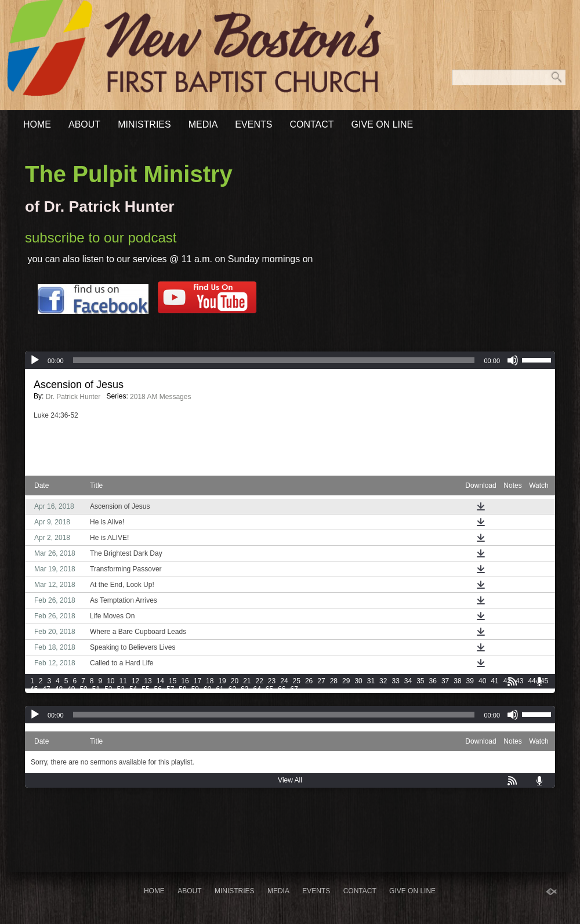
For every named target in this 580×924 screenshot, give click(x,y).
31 (371, 681)
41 (494, 681)
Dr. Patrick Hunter (73, 397)
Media (203, 124)
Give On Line (383, 124)
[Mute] (513, 360)
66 (282, 689)
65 (269, 689)
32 (383, 681)
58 (182, 689)
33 (395, 681)
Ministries (144, 124)
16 (185, 681)
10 (110, 681)
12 (135, 681)
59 (195, 689)
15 (173, 681)
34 (408, 681)
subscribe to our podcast (101, 238)
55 (145, 689)
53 (121, 689)
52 (108, 689)
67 (294, 689)
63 (244, 689)
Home (37, 124)
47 (46, 689)
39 (470, 681)
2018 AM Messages (160, 397)
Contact (311, 124)
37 (445, 681)
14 (160, 681)
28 (334, 681)
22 (260, 681)
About (84, 124)
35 (420, 681)
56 (158, 689)
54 (133, 689)
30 (358, 681)
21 (247, 681)
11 (123, 681)
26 (309, 681)
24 (284, 681)
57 (170, 689)
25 (297, 681)
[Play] (35, 360)
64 (257, 689)
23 (272, 681)
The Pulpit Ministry (129, 174)
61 (220, 689)
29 (346, 681)
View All (290, 780)
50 (83, 689)
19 (222, 681)
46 (34, 689)
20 (235, 681)
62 (232, 689)
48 (59, 689)
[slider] (274, 360)
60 (207, 689)
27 (321, 681)
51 (96, 689)
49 (71, 689)
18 (210, 681)
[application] (290, 360)
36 (433, 681)
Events (253, 124)
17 (197, 681)
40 (482, 681)
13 (148, 681)
